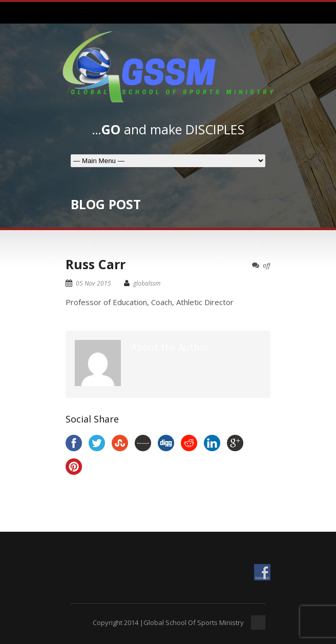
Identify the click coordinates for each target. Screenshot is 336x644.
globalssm (147, 283)
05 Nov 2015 (93, 283)
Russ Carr (96, 264)
